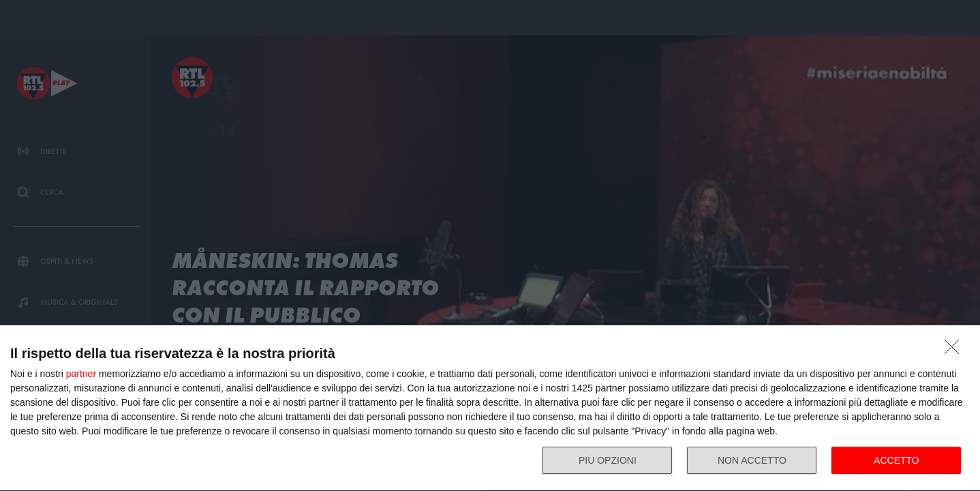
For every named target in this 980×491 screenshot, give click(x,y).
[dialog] (490, 408)
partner (81, 374)
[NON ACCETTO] (955, 351)
